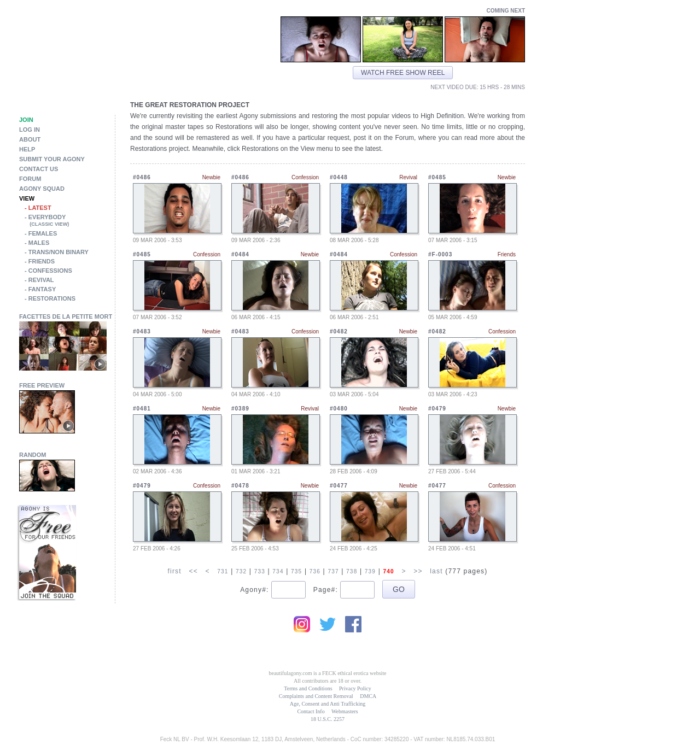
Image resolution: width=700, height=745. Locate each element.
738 (352, 571)
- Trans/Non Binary (57, 252)
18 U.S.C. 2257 (328, 719)
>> (418, 571)
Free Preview (42, 385)
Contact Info (311, 711)
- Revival (39, 280)
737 (333, 571)
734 (278, 571)
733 (260, 571)
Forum (30, 179)
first (174, 571)
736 (315, 571)
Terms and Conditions (308, 688)
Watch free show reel (403, 73)
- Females (41, 233)
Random (33, 455)
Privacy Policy (355, 688)
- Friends (40, 261)
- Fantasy (40, 289)
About (30, 139)
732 (241, 571)
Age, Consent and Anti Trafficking (328, 704)
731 (223, 571)
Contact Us (39, 169)
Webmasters (345, 711)
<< (193, 571)
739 (370, 571)
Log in (30, 130)
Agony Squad (42, 189)
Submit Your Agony (52, 159)
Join (26, 120)
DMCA (368, 696)
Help (27, 149)
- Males (37, 243)
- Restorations (50, 298)
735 (296, 571)
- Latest (38, 208)
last (436, 571)
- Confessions (48, 271)
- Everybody (70, 221)
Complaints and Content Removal (316, 696)
